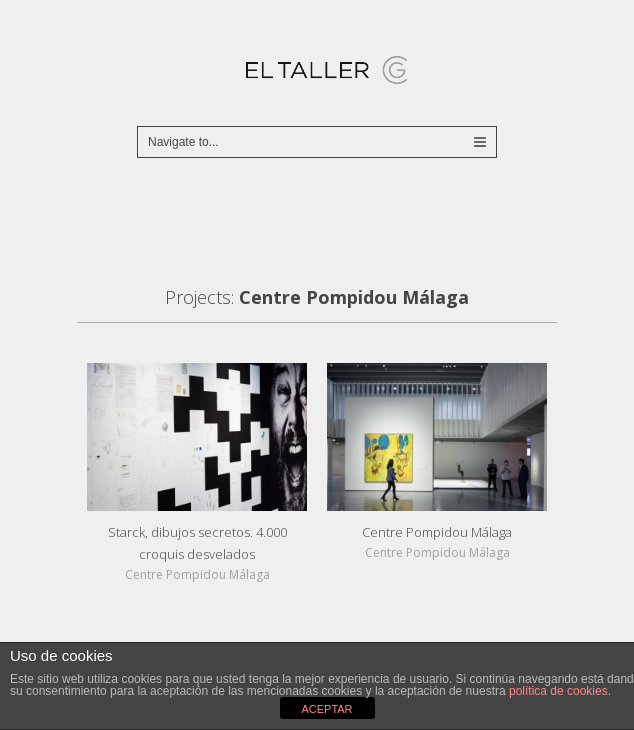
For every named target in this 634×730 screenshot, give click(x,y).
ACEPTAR (326, 709)
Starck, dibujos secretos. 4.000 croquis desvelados (197, 543)
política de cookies (558, 691)
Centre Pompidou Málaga (437, 532)
